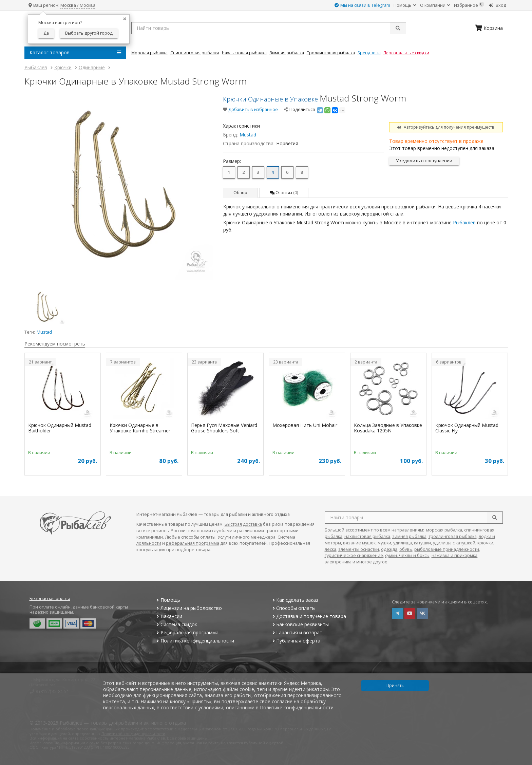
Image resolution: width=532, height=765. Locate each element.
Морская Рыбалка (149, 53)
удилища (403, 543)
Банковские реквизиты (300, 624)
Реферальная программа (187, 632)
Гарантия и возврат (297, 632)
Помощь (405, 5)
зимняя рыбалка (409, 536)
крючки (485, 543)
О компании (435, 5)
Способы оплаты (293, 608)
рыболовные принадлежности (447, 549)
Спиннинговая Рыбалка (195, 53)
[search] (495, 518)
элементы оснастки (359, 549)
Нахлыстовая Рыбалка (244, 53)
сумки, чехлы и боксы (407, 555)
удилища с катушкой (454, 543)
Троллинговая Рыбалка (331, 53)
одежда (389, 549)
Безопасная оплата (50, 599)
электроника (338, 562)
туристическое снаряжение (354, 555)
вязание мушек (359, 543)
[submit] (398, 28)
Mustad (248, 135)
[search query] (269, 28)
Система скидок (176, 624)
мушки (384, 543)
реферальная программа (193, 543)
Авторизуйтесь (419, 127)
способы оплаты (198, 537)
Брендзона (369, 53)
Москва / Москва (78, 5)
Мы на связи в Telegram (362, 5)
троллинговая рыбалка (453, 536)
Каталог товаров (75, 53)
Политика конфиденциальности (195, 641)
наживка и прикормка (454, 555)
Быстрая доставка (243, 524)
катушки (422, 543)
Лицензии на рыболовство (189, 608)
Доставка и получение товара (309, 616)
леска (330, 549)
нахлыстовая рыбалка (367, 536)
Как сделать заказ (295, 600)
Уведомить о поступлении (424, 161)
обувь (406, 549)
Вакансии (169, 616)
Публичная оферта (296, 641)
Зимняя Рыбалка (287, 53)
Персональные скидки (406, 53)
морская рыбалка (444, 530)
